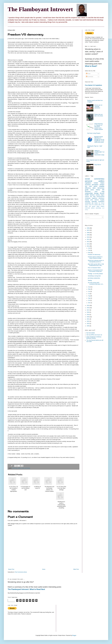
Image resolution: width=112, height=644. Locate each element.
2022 (88, 321)
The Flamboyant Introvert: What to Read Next (26, 589)
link (103, 190)
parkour (93, 208)
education (87, 201)
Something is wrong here (94, 276)
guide (87, 190)
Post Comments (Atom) (21, 572)
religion (102, 195)
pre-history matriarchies (94, 278)
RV (93, 205)
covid (103, 208)
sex (86, 186)
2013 (88, 244)
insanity (87, 200)
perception (95, 185)
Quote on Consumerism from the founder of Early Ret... (95, 271)
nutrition (96, 205)
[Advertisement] (93, 374)
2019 (88, 315)
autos (92, 190)
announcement (100, 197)
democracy (15, 468)
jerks (92, 200)
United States (99, 183)
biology (96, 193)
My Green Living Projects (94, 133)
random (102, 185)
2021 (88, 319)
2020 (88, 317)
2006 (88, 228)
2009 (88, 235)
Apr (89, 287)
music (90, 205)
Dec (89, 303)
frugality (102, 200)
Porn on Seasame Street (94, 268)
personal (89, 181)
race (90, 186)
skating (86, 210)
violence (97, 200)
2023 (88, 324)
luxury (96, 203)
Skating (90, 280)
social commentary (26, 468)
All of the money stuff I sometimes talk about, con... (96, 283)
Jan (89, 248)
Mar (89, 253)
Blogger (74, 635)
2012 (88, 242)
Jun (89, 291)
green (95, 186)
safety (98, 206)
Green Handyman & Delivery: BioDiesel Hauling (94, 338)
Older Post (76, 569)
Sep (89, 298)
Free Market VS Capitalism (93, 85)
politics (19, 468)
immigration (101, 201)
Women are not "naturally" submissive (98, 106)
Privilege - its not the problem (95, 274)
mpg (103, 191)
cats (90, 206)
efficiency (88, 188)
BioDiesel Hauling (95, 195)
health (87, 195)
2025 (88, 326)
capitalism (88, 183)
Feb (89, 250)
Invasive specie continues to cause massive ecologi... (95, 258)
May (89, 289)
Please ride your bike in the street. (99, 115)
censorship (88, 203)
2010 (88, 237)
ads (93, 203)
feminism (88, 191)
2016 (88, 308)
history (98, 190)
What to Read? (91, 66)
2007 (88, 230)
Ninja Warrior (98, 165)
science (87, 197)
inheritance (101, 198)
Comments (90, 77)
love (96, 191)
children (102, 206)
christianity (88, 198)
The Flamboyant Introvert (40, 9)
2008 (88, 233)
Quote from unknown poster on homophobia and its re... (96, 261)
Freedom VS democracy (94, 255)
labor (94, 188)
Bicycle (102, 193)
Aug (89, 296)
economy (88, 185)
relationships (89, 193)
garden (94, 206)
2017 (88, 310)
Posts (88, 74)
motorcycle (87, 208)
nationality (94, 201)
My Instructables (91, 333)
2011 (88, 239)
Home (44, 569)
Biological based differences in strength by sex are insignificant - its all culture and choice (99, 140)
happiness (95, 198)
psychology (98, 208)
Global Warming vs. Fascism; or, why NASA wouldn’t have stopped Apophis (99, 127)
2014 (88, 246)
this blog (93, 197)
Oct (89, 300)
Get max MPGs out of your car (94, 335)
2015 (88, 306)
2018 (88, 312)
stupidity (102, 186)
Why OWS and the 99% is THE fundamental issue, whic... (96, 265)
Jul (89, 294)
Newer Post (11, 569)
